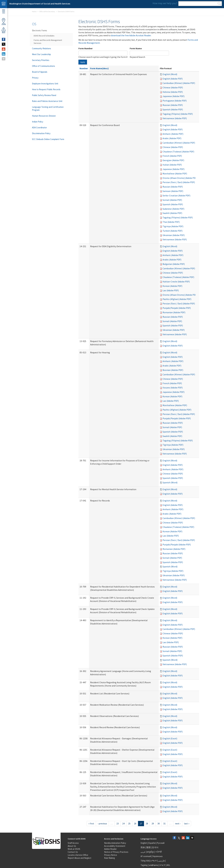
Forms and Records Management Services (48, 42)
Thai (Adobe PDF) (171, 222)
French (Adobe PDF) (172, 156)
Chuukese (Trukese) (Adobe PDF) (178, 152)
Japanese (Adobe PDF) (173, 96)
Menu (4, 11)
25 (129, 823)
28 (147, 823)
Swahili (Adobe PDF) (172, 213)
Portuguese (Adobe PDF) (175, 101)
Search (219, 4)
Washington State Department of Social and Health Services (40, 4)
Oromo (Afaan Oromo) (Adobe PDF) (180, 178)
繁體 (149, 847)
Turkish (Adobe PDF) (172, 231)
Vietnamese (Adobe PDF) (175, 118)
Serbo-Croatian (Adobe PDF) (176, 195)
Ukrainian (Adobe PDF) (174, 235)
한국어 (155, 847)
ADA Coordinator (39, 127)
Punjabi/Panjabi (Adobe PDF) (177, 308)
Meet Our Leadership (41, 54)
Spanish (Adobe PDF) (173, 109)
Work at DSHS (74, 849)
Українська (157, 856)
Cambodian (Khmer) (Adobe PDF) (179, 83)
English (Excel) (170, 738)
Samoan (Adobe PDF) (173, 191)
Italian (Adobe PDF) (172, 165)
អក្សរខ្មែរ (150, 852)
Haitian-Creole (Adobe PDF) (176, 282)
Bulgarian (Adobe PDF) (174, 264)
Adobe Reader (110, 849)
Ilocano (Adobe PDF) (173, 388)
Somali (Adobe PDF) (172, 200)
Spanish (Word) (170, 482)
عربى (143, 852)
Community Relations (41, 48)
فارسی (161, 861)
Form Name (136, 48)
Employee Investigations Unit (45, 84)
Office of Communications (43, 66)
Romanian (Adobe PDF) (174, 312)
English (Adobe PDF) (173, 79)
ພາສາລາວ (154, 865)
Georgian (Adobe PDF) (173, 160)
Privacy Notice (111, 855)
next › (178, 823)
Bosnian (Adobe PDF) (173, 370)
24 (123, 823)
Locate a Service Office (78, 855)
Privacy (35, 78)
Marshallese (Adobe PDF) (175, 174)
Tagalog (144, 865)
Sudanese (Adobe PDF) (173, 209)
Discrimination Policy (41, 133)
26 (135, 823)
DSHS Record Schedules (44, 36)
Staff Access (73, 843)
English (144, 843)
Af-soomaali (146, 856)
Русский (161, 843)
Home (34, 11)
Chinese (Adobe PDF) (173, 87)
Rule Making (109, 858)
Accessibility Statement (115, 846)
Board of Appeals (40, 72)
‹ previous (102, 823)
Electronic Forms (39, 30)
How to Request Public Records (46, 89)
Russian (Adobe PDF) (173, 105)
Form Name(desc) (99, 68)
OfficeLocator (4, 22)
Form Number (85, 48)
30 (159, 823)
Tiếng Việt (145, 861)
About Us (72, 846)
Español (152, 843)
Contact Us (73, 852)
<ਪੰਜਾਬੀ (159, 852)
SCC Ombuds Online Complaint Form (48, 139)
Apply (83, 62)
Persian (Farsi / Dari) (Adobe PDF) (179, 182)
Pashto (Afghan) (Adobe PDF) (177, 299)
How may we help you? (165, 3)
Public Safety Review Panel (44, 95)
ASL (168, 865)
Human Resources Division (44, 116)
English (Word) (170, 74)
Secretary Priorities (41, 60)
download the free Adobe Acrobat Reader (131, 35)
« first (91, 823)
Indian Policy (38, 122)
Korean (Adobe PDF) (172, 286)
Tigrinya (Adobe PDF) (173, 226)
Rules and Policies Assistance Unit (47, 101)
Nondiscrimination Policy (115, 843)
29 (153, 823)
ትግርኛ (162, 865)
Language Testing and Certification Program (48, 108)
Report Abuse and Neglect (79, 858)
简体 (143, 847)
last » (187, 823)
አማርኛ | (154, 861)
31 (164, 823)
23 (118, 823)
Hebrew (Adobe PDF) (173, 92)
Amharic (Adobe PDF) (173, 134)
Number (84, 68)
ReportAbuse (4, 30)
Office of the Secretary (47, 11)
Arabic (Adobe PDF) (172, 138)
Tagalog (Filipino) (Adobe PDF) (178, 114)
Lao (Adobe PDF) (171, 290)
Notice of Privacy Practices (116, 852)
